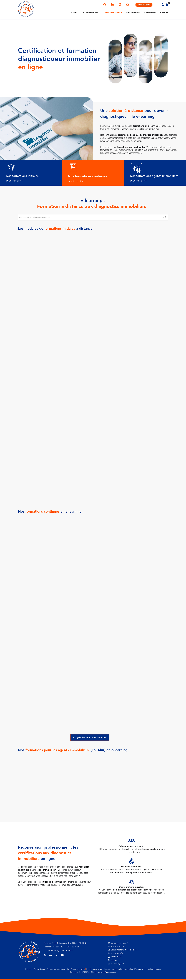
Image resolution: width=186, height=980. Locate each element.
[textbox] (93, 217)
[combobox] (93, 217)
